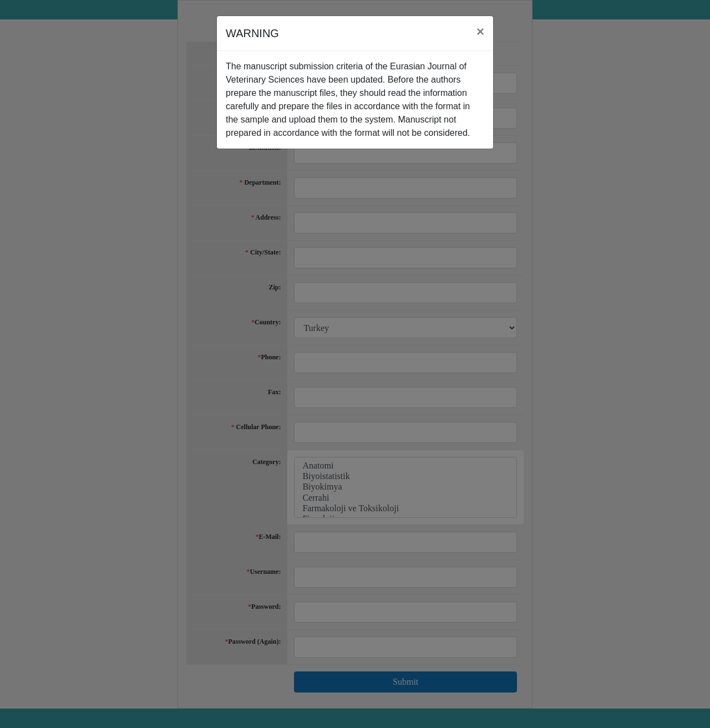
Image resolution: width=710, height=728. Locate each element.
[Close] (480, 32)
